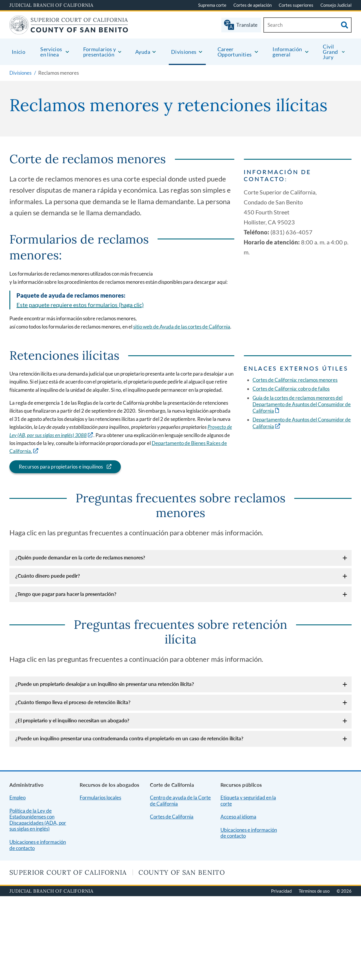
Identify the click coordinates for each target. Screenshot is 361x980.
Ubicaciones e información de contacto (38, 845)
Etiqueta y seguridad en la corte (248, 801)
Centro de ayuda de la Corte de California (180, 801)
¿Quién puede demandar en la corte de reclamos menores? (80, 557)
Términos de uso (314, 891)
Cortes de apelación (253, 5)
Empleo (17, 797)
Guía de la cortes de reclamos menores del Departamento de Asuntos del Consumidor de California (302, 404)
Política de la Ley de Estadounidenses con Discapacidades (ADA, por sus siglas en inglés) (38, 820)
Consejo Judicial (336, 5)
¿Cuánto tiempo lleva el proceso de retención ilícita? (73, 702)
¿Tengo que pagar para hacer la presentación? (66, 594)
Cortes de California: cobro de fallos (291, 389)
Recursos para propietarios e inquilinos (56, 467)
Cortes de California (172, 817)
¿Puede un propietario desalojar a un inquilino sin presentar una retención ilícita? (105, 684)
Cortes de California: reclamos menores (295, 380)
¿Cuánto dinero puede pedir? (48, 576)
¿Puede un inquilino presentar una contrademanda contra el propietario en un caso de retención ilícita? (129, 738)
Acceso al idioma (238, 817)
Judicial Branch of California (51, 5)
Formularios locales (100, 797)
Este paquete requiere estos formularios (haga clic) (80, 305)
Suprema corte (212, 5)
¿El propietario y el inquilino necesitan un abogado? (72, 720)
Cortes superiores (296, 5)
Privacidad (281, 891)
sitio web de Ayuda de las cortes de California (182, 327)
